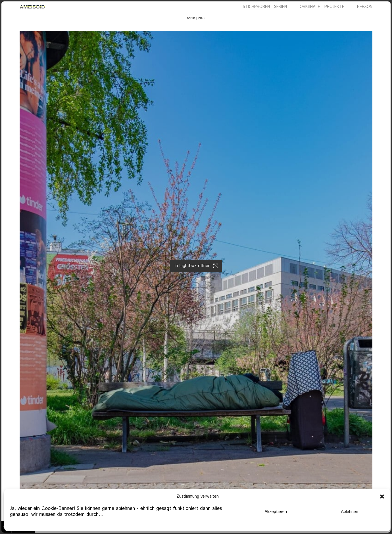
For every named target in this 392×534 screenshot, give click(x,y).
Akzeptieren (276, 512)
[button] (382, 497)
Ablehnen (350, 512)
